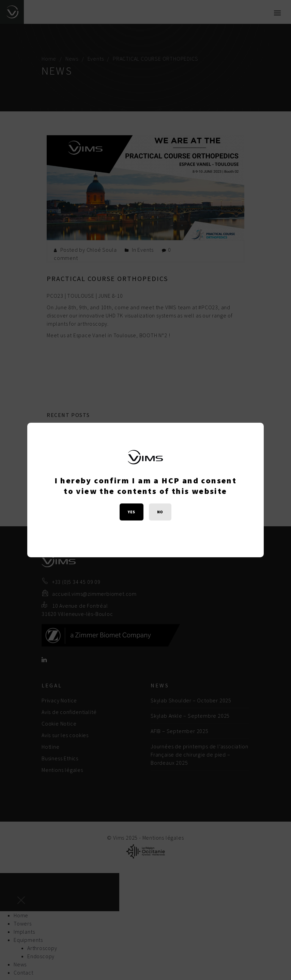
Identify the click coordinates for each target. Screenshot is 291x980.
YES (132, 512)
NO (160, 512)
